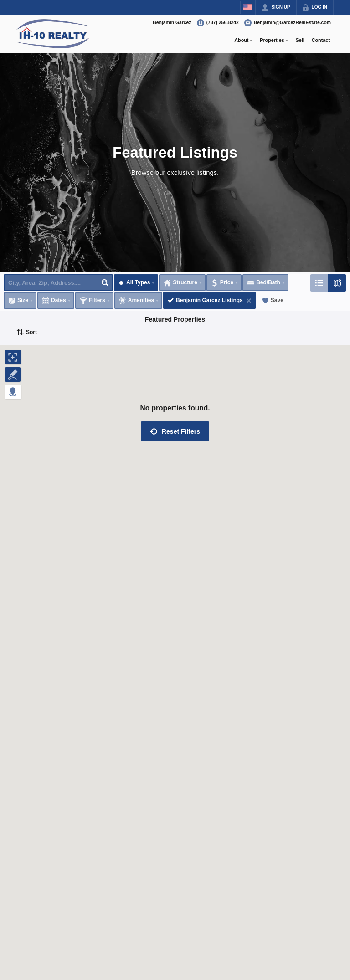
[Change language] (248, 7)
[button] (175, 431)
